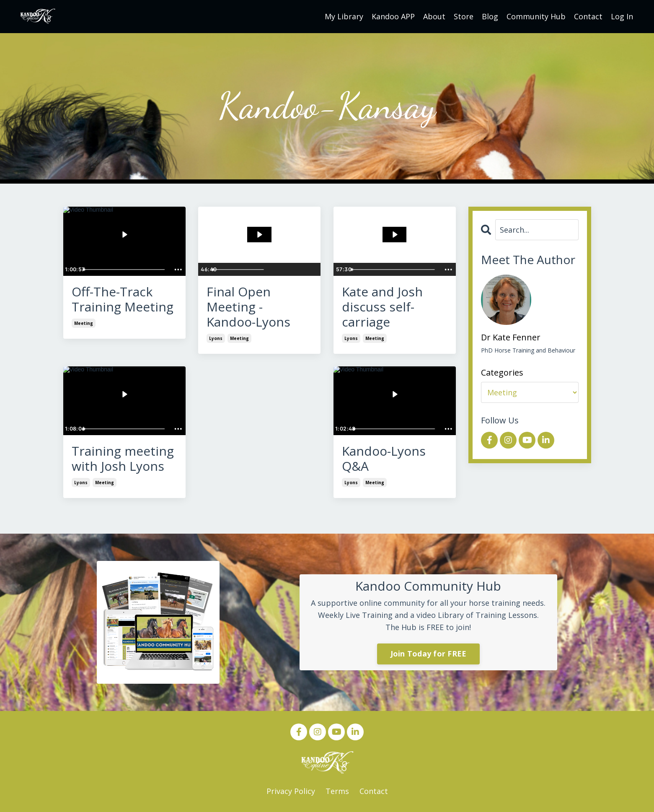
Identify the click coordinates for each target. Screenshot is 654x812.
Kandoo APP (393, 16)
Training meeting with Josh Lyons (123, 459)
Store (464, 16)
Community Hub (536, 16)
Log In (622, 16)
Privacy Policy (291, 791)
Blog (490, 16)
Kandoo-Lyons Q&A (384, 459)
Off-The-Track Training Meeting (123, 299)
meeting (84, 323)
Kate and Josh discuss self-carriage (382, 307)
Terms (337, 791)
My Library (344, 16)
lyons (216, 338)
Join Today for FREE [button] (429, 654)
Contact (588, 16)
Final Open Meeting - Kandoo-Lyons (248, 307)
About (434, 16)
